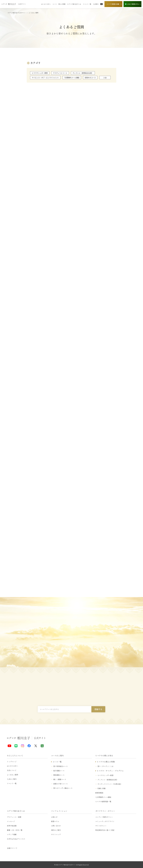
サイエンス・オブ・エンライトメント (45, 78)
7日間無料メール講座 (72, 78)
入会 (105, 78)
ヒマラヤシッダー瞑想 (40, 73)
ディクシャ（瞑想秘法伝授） (83, 73)
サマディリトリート (60, 73)
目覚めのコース (90, 78)
